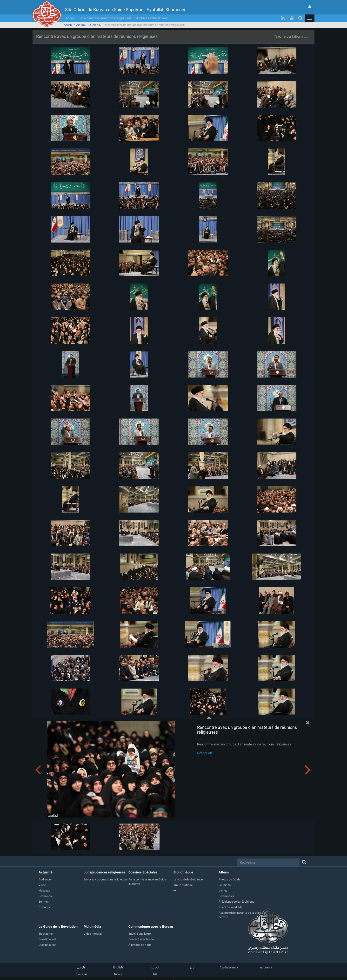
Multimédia (92, 926)
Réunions (94, 25)
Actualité (46, 872)
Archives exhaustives (152, 18)
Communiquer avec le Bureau (151, 926)
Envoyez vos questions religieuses (106, 18)
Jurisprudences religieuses (104, 872)
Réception (205, 753)
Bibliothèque (183, 872)
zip (306, 36)
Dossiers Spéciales (143, 872)
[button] (310, 18)
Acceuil (71, 18)
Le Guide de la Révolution (58, 926)
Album (80, 25)
